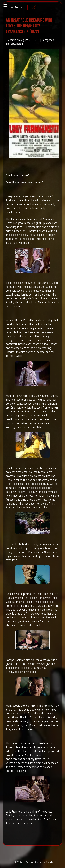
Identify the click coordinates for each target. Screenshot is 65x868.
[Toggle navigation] (5, 5)
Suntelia (50, 862)
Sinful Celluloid (14, 44)
